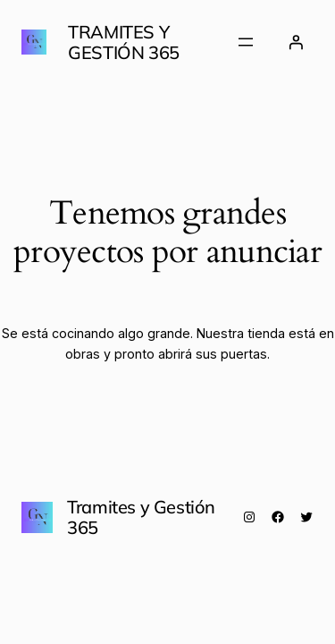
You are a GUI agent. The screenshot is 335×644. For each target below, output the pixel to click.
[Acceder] (296, 42)
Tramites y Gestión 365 (124, 42)
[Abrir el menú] (246, 42)
